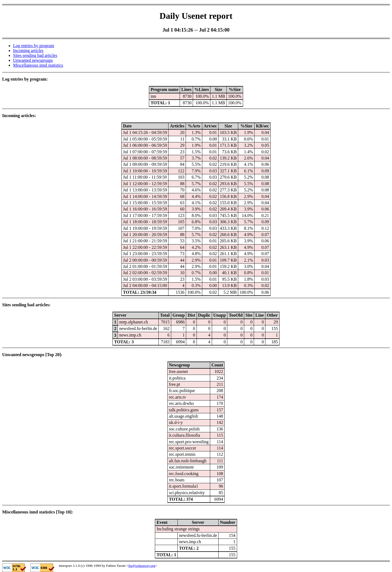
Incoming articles (28, 51)
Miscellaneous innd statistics (38, 65)
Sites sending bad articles (35, 55)
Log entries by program (34, 46)
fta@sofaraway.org (142, 566)
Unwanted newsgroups (33, 60)
